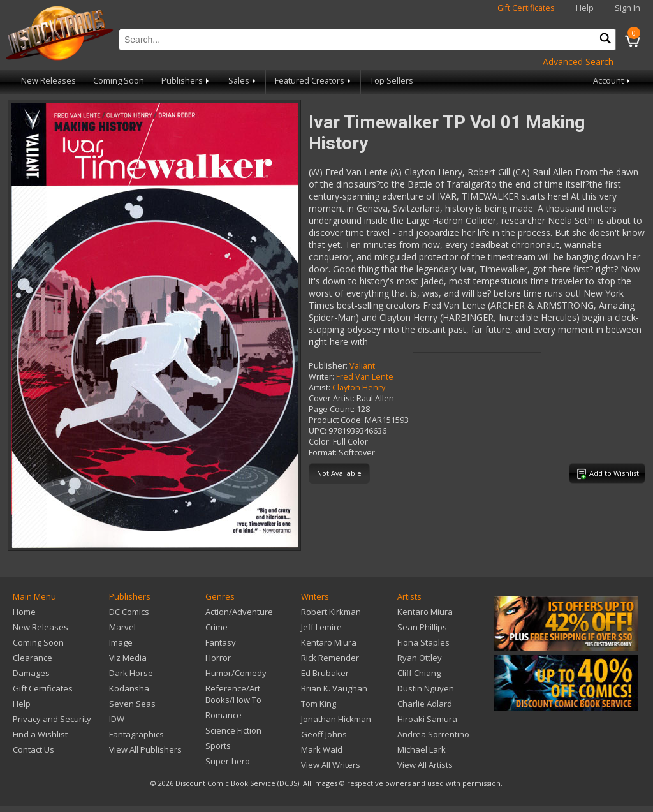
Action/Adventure (239, 612)
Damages (31, 673)
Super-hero (228, 761)
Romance (224, 715)
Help (585, 8)
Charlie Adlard (425, 704)
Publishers (186, 81)
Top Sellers (392, 81)
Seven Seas (132, 704)
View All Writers (331, 765)
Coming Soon (119, 81)
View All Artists (425, 765)
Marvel (122, 627)
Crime (216, 627)
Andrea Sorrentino (433, 734)
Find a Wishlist (40, 734)
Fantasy (221, 642)
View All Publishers (145, 749)
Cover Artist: (332, 398)
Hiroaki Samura (427, 719)
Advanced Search (578, 62)
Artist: (319, 388)
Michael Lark (422, 749)
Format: (323, 453)
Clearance (33, 658)
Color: (320, 442)
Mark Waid (322, 749)
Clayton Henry (359, 388)
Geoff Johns (324, 734)
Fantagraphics (136, 734)
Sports (218, 746)
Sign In (627, 8)
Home (24, 612)
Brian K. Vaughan (334, 688)
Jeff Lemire (321, 627)
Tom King (319, 704)
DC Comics (129, 612)
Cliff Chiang (419, 673)
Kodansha (129, 688)
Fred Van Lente (365, 377)
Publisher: (328, 366)
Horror (218, 658)
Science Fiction (233, 730)
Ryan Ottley (420, 658)
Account (613, 81)
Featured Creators (314, 81)
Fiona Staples (423, 642)
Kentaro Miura (329, 642)
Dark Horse (131, 673)
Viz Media (128, 658)
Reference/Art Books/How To (233, 694)
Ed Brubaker (325, 673)
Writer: (321, 377)
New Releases (48, 81)
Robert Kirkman (331, 612)
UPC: (318, 431)
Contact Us (33, 749)
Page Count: (332, 409)
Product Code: (336, 420)
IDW (117, 719)
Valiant (362, 366)
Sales (243, 81)
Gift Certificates (526, 8)
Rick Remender (330, 658)
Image (121, 642)
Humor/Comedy (236, 673)
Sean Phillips (422, 627)
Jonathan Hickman (336, 719)
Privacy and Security (52, 719)
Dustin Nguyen (426, 688)
